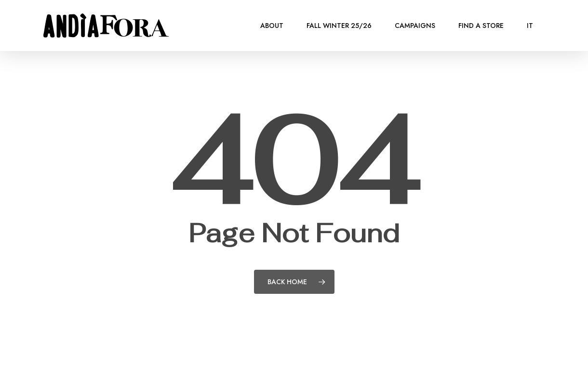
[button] (570, 5)
